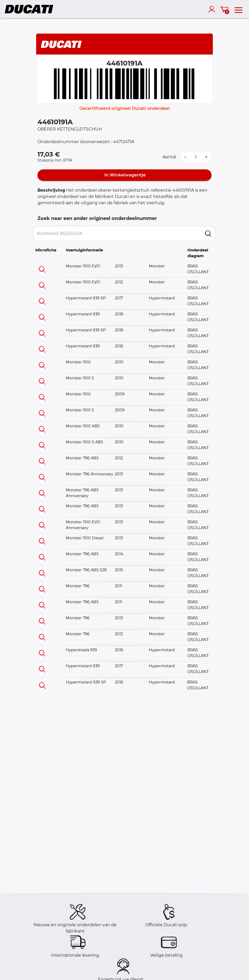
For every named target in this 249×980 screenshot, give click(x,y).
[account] (213, 9)
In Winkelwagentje (124, 175)
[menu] (239, 9)
